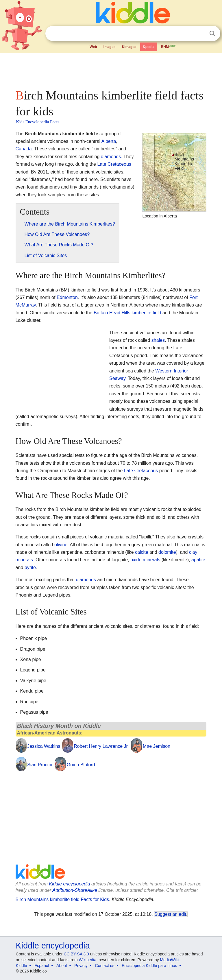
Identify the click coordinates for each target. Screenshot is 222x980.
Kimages (129, 47)
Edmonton (67, 297)
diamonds (111, 157)
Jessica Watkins (44, 746)
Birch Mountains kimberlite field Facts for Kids (62, 899)
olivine (61, 545)
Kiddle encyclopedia (69, 884)
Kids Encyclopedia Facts (38, 122)
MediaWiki (169, 960)
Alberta (109, 141)
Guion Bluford (81, 765)
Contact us (105, 966)
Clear (200, 34)
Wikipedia (88, 960)
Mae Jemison (157, 746)
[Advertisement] (111, 69)
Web (93, 47)
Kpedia (149, 47)
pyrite (30, 567)
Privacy (81, 966)
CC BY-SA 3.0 (76, 954)
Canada (24, 149)
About (62, 966)
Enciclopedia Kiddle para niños (149, 966)
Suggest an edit (170, 914)
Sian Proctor (40, 765)
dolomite (167, 552)
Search (212, 33)
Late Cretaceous (114, 164)
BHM (169, 46)
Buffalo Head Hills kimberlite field (127, 313)
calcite (141, 552)
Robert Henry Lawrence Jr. (101, 746)
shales (158, 340)
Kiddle (22, 966)
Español (42, 966)
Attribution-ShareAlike (75, 890)
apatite (198, 560)
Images (109, 47)
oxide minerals (145, 560)
